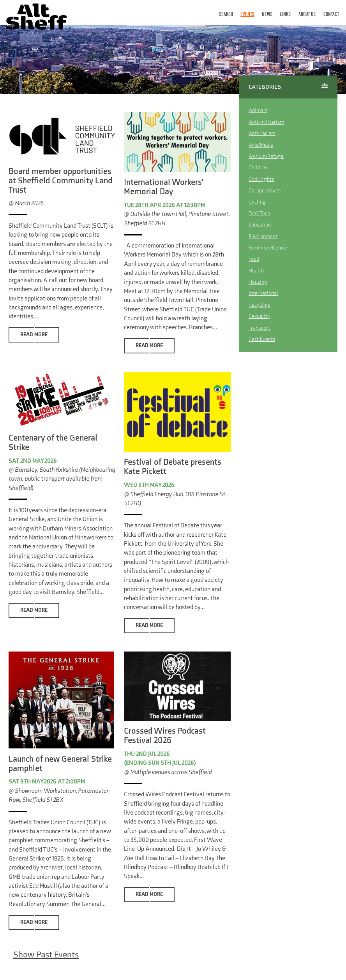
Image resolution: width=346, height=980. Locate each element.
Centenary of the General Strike (53, 443)
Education (260, 225)
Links (285, 14)
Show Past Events (46, 955)
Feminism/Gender (268, 248)
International (263, 294)
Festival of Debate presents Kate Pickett (173, 467)
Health (256, 271)
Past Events (262, 340)
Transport (259, 328)
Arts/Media (261, 145)
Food (254, 259)
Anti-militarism (266, 122)
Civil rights (261, 179)
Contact (331, 14)
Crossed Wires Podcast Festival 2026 (165, 736)
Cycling (257, 202)
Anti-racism (262, 133)
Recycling (260, 305)
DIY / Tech (259, 213)
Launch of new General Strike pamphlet (60, 764)
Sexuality (259, 317)
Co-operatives (265, 191)
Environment (263, 236)
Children (258, 168)
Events (247, 14)
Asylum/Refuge (266, 156)
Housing (258, 282)
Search (226, 14)
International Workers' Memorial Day (164, 187)
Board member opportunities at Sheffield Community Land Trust (60, 181)
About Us (307, 14)
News (267, 14)
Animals (258, 110)
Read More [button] (34, 335)
